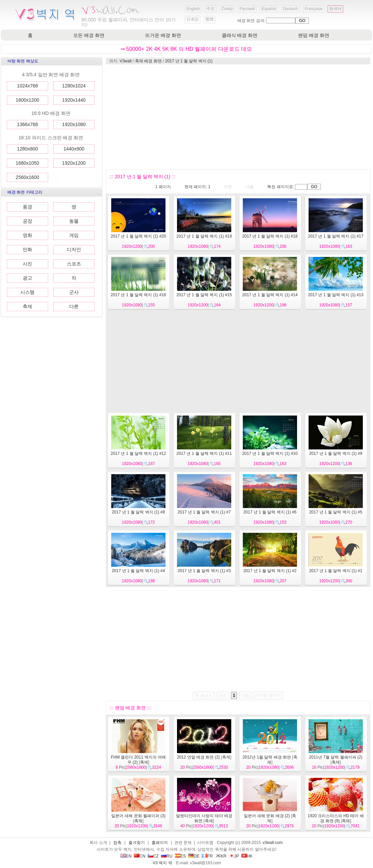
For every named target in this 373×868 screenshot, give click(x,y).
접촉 (117, 843)
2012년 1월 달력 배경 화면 (267, 757)
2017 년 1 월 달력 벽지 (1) (189, 61)
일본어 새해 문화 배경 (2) (267, 816)
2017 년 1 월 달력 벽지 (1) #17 (336, 236)
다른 (74, 306)
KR (221, 856)
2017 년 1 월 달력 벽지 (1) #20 (138, 236)
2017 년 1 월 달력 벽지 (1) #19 (204, 236)
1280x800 (27, 149)
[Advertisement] (228, 117)
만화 (27, 249)
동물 (74, 221)
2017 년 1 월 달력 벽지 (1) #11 (204, 453)
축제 (27, 306)
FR (207, 856)
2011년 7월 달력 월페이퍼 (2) (336, 757)
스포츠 (74, 264)
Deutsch (291, 9)
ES (180, 856)
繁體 (210, 19)
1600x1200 (27, 100)
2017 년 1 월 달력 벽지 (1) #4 (139, 571)
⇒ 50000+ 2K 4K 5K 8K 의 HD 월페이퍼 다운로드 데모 (186, 49)
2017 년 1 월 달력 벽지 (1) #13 (336, 295)
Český (227, 9)
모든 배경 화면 (89, 35)
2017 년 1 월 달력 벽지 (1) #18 (270, 236)
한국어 (335, 9)
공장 (27, 221)
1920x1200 (74, 163)
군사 (74, 292)
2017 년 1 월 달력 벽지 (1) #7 (204, 512)
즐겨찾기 (137, 843)
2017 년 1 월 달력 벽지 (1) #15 (204, 295)
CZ (153, 856)
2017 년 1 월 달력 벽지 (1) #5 (336, 512)
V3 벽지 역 (162, 863)
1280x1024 (74, 86)
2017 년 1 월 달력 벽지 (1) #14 (270, 295)
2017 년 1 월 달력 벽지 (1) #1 (336, 571)
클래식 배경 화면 (240, 35)
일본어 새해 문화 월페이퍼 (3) (138, 816)
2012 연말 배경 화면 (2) (199, 757)
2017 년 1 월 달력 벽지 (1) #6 (270, 512)
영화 (27, 235)
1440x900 (74, 149)
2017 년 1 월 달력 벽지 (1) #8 (139, 512)
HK (247, 856)
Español (269, 9)
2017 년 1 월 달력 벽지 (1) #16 (138, 295)
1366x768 (27, 124)
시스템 (27, 292)
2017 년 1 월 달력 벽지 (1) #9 (336, 453)
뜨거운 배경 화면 (163, 35)
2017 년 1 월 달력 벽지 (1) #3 (204, 571)
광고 (27, 278)
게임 (74, 235)
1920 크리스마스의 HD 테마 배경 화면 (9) (336, 818)
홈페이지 (160, 843)
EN (126, 856)
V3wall (126, 61)
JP (234, 856)
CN (140, 856)
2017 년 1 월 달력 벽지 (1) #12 (138, 453)
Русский (247, 9)
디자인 (74, 249)
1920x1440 (74, 100)
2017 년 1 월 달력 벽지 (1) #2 (270, 571)
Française (314, 9)
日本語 (193, 19)
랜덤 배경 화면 (314, 35)
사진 (27, 264)
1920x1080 (74, 124)
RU (167, 856)
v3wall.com (272, 843)
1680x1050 (27, 163)
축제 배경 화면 (148, 61)
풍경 (27, 207)
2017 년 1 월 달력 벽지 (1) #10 (270, 453)
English (193, 9)
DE (194, 856)
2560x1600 (27, 177)
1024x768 (27, 86)
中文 (211, 9)
